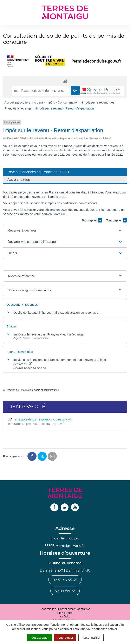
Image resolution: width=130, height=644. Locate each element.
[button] (65, 231)
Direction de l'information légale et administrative (32, 390)
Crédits (65, 616)
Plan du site (65, 613)
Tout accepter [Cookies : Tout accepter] (39, 638)
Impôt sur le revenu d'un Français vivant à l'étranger (49, 334)
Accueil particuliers (18, 102)
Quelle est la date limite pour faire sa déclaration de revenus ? (56, 313)
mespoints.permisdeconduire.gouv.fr (40, 422)
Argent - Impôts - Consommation (57, 102)
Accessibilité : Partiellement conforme (65, 609)
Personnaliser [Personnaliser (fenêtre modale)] (91, 638)
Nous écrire (65, 591)
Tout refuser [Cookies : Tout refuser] (65, 638)
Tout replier (92, 220)
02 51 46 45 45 (65, 580)
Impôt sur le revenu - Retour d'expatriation (65, 108)
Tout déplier (116, 220)
